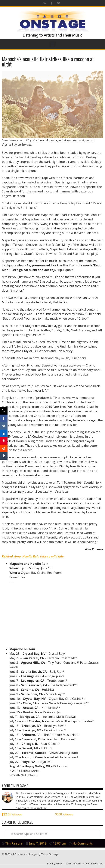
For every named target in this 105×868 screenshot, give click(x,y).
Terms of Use (73, 863)
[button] (52, 44)
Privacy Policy (55, 863)
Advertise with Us (93, 863)
